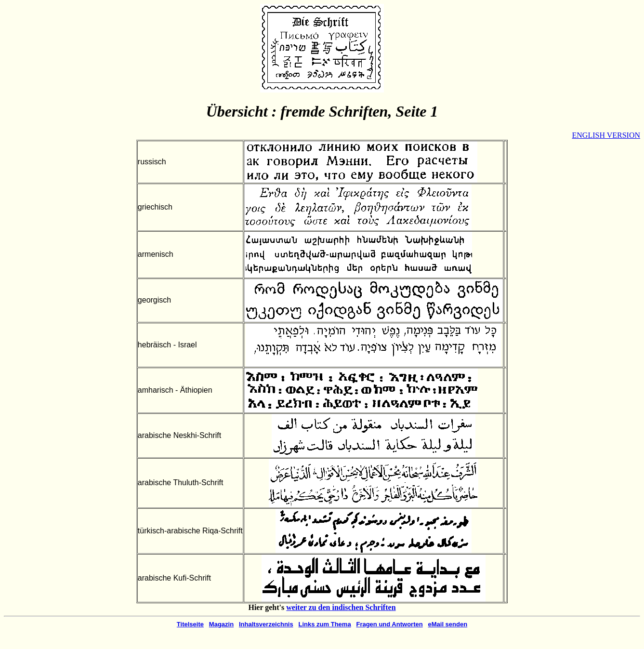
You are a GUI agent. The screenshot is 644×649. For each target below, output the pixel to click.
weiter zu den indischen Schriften (341, 607)
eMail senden (447, 624)
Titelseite (190, 624)
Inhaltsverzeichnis (266, 624)
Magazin (221, 624)
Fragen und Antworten (389, 624)
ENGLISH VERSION (606, 135)
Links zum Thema (325, 624)
